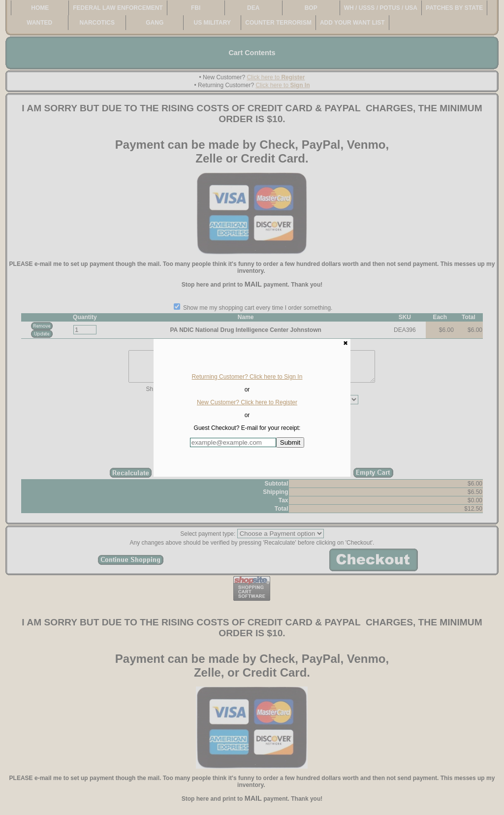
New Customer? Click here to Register (247, 402)
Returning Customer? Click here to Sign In (247, 377)
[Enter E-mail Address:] (233, 442)
